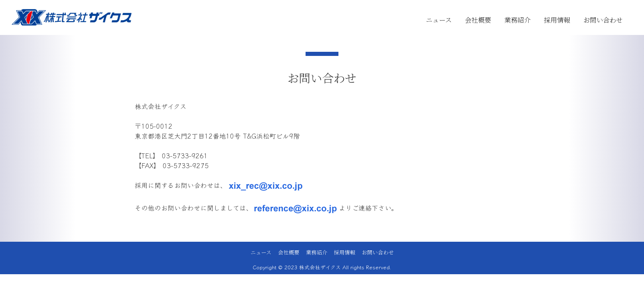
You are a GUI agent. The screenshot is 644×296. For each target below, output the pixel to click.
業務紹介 (517, 20)
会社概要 (478, 20)
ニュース (439, 20)
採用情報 (557, 20)
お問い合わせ (603, 20)
